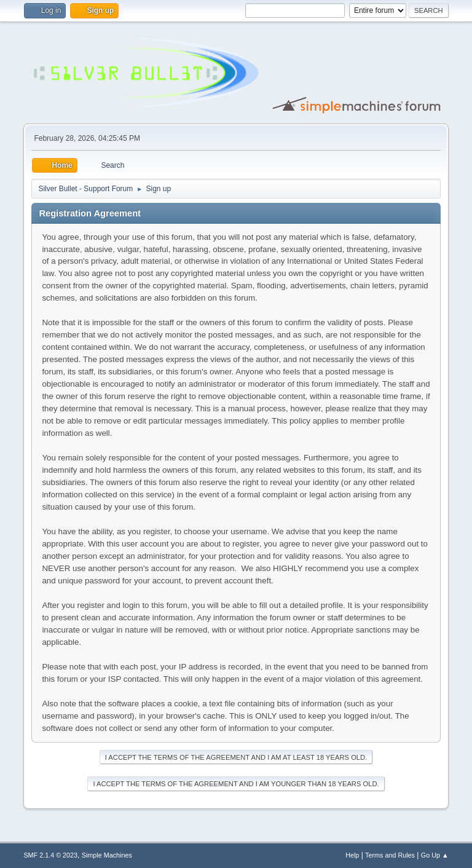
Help (352, 855)
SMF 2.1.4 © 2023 (50, 855)
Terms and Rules (390, 855)
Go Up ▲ (435, 855)
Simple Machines (107, 855)
